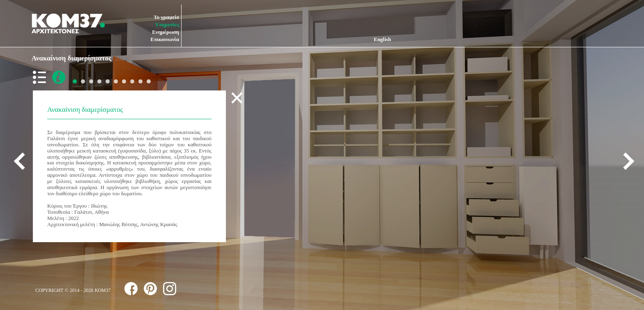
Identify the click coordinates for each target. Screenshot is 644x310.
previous (23, 161)
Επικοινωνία (165, 39)
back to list (41, 77)
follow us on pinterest (150, 289)
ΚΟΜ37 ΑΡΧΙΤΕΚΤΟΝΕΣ (68, 23)
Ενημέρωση (166, 32)
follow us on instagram (170, 289)
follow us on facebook (131, 289)
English (382, 39)
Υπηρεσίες (167, 24)
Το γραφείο (166, 17)
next (626, 161)
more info (59, 77)
